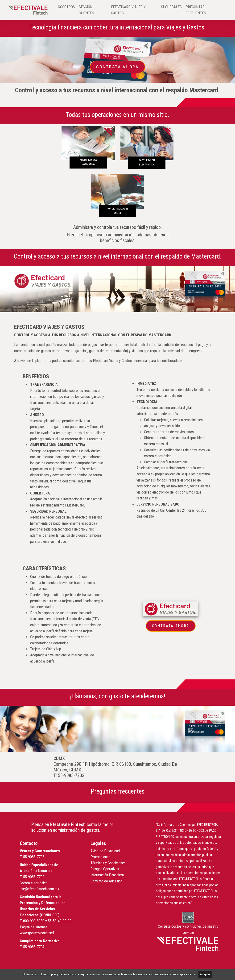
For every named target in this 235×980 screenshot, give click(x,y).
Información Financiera (107, 875)
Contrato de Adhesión (106, 881)
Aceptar (205, 974)
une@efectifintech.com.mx (39, 889)
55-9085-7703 (34, 857)
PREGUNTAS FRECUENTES (196, 10)
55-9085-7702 (34, 877)
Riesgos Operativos (105, 869)
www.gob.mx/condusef (37, 933)
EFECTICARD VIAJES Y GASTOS (128, 10)
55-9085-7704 (34, 947)
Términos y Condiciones (108, 863)
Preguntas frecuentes (118, 791)
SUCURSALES (171, 7)
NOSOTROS (66, 7)
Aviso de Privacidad (105, 851)
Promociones (100, 857)
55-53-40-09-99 (60, 921)
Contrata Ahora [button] (117, 67)
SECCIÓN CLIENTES (86, 10)
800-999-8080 (34, 921)
